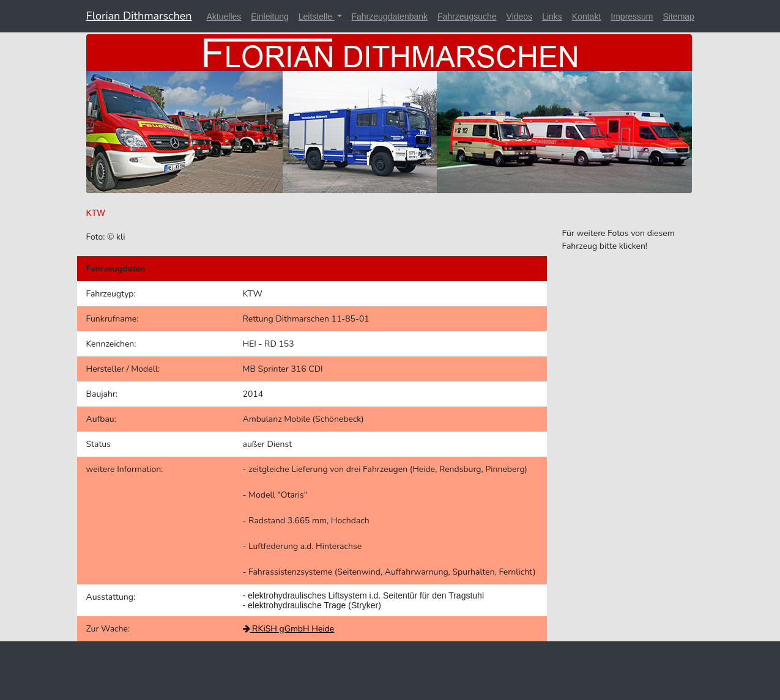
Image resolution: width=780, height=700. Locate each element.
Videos (520, 17)
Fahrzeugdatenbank (390, 17)
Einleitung (270, 17)
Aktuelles (224, 17)
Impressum (632, 17)
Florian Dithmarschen (139, 16)
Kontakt (586, 17)
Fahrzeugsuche (467, 17)
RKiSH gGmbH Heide (289, 629)
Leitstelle (317, 17)
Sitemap (679, 17)
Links (552, 17)
